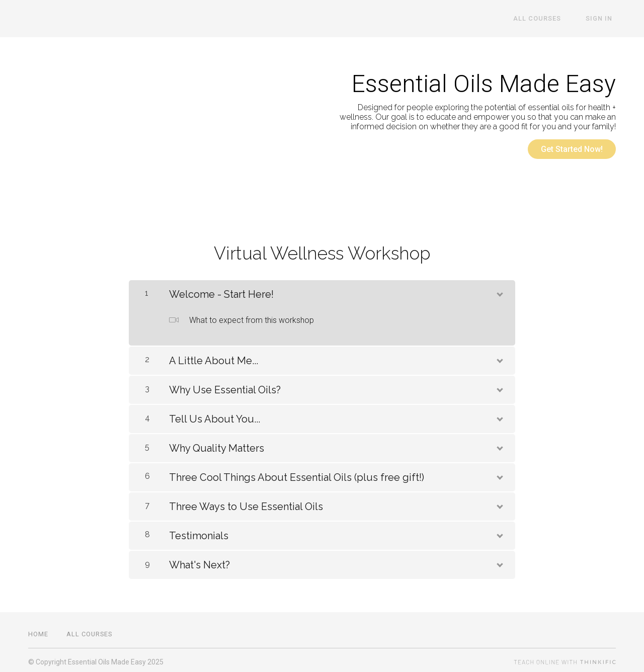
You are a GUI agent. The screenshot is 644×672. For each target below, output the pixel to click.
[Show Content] (499, 289)
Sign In (602, 19)
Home (38, 631)
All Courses (547, 19)
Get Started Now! (572, 149)
